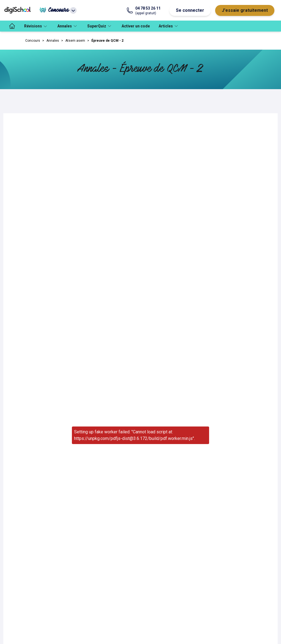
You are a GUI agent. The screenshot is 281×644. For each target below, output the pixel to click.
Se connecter (190, 10)
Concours (33, 41)
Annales (53, 41)
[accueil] (12, 26)
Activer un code (136, 26)
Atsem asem (75, 41)
